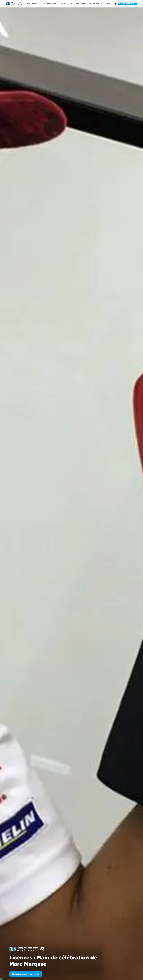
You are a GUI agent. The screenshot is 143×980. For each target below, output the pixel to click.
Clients (63, 4)
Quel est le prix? (81, 4)
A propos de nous (33, 4)
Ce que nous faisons (50, 4)
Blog (71, 4)
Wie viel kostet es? (96, 4)
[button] (116, 4)
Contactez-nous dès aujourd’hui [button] (26, 974)
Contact (108, 4)
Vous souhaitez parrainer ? (128, 4)
